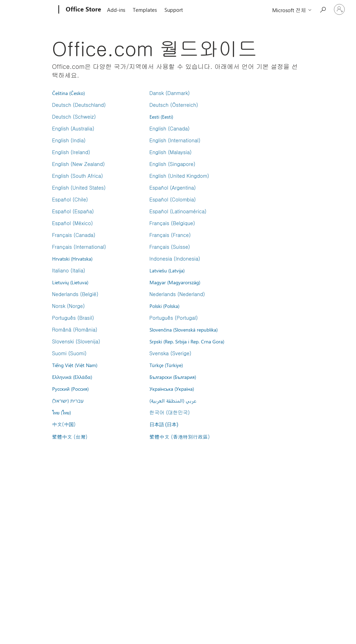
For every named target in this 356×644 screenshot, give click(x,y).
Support (174, 10)
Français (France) (170, 235)
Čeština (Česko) (68, 93)
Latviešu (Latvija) (167, 270)
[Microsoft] (32, 10)
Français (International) (79, 247)
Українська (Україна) (172, 389)
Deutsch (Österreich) (174, 105)
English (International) (175, 140)
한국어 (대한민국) (170, 412)
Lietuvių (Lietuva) (70, 282)
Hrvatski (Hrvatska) (72, 259)
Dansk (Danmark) (170, 93)
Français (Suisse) (170, 247)
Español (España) (73, 211)
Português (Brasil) (73, 318)
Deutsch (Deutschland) (79, 105)
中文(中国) (64, 424)
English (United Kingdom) (179, 176)
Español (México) (73, 223)
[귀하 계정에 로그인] (339, 9)
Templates (145, 10)
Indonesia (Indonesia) (175, 259)
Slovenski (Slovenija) (76, 341)
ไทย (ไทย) (62, 412)
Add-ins (116, 10)
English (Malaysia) (171, 152)
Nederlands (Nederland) (177, 294)
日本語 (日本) (164, 425)
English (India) (69, 140)
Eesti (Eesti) (161, 117)
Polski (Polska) (164, 306)
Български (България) (173, 377)
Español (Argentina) (173, 188)
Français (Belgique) (172, 223)
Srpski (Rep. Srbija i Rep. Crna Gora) (187, 341)
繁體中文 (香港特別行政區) (180, 437)
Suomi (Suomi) (69, 353)
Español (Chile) (70, 199)
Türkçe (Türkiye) (166, 365)
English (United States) (79, 188)
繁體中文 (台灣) (70, 437)
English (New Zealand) (79, 164)
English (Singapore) (172, 164)
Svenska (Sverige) (171, 353)
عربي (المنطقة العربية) (173, 400)
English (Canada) (170, 128)
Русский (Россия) (70, 389)
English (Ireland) (71, 152)
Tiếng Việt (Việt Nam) (75, 365)
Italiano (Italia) (69, 270)
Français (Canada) (74, 235)
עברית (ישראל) (68, 400)
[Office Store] (83, 10)
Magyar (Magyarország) (175, 282)
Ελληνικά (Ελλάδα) (72, 377)
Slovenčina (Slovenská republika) (184, 329)
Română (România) (75, 329)
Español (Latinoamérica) (178, 211)
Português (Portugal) (174, 318)
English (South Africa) (78, 176)
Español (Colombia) (173, 199)
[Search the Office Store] (323, 9)
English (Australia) (73, 128)
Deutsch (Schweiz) (74, 117)
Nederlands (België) (75, 294)
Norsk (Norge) (68, 306)
